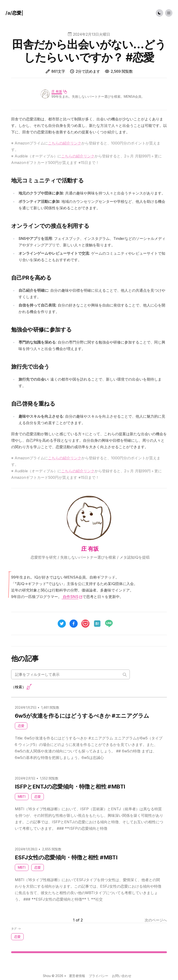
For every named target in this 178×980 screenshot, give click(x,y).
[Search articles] (70, 674)
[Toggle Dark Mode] (159, 13)
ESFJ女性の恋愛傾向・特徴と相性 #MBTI (66, 857)
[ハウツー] (14, 13)
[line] (111, 623)
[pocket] (85, 624)
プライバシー (99, 976)
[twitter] (62, 624)
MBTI (22, 797)
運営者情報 (77, 976)
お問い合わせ (122, 976)
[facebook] (74, 624)
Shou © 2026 (53, 976)
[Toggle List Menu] (169, 13)
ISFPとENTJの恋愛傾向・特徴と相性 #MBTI (70, 787)
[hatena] (97, 624)
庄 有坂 (57, 91)
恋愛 (21, 726)
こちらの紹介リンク (65, 143)
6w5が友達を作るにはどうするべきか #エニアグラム (82, 716)
